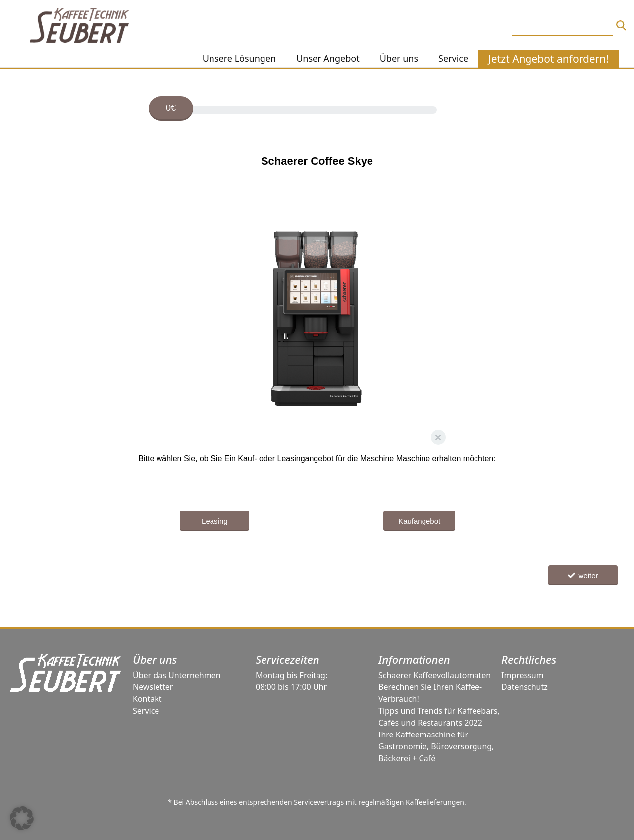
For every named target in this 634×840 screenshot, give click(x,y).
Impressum (523, 675)
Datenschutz (525, 687)
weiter (583, 575)
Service (146, 711)
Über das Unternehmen (177, 675)
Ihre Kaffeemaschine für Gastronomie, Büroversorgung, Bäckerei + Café (436, 746)
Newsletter (153, 687)
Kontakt (147, 699)
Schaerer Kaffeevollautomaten (435, 675)
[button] (22, 818)
